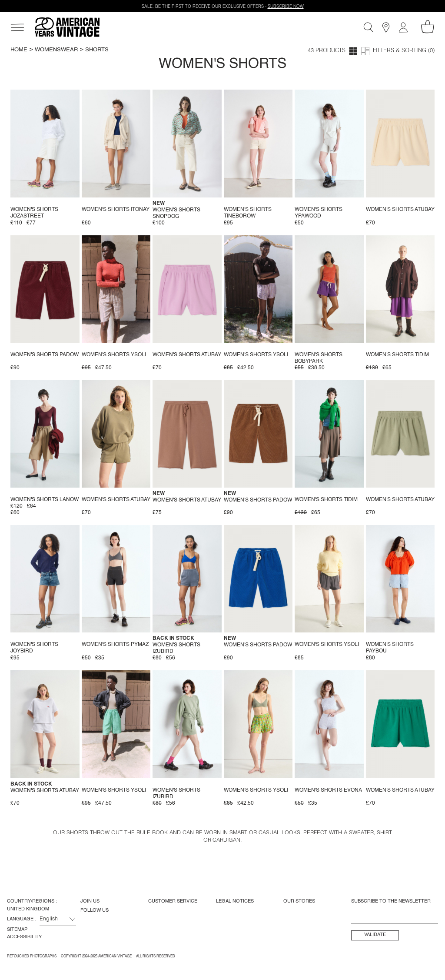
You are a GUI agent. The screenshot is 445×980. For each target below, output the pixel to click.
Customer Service (173, 901)
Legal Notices (235, 901)
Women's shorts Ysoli (114, 355)
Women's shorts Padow (45, 355)
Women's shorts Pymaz (115, 645)
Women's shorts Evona (328, 790)
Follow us (95, 910)
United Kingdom (28, 909)
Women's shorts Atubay (400, 210)
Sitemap (17, 930)
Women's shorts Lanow (45, 500)
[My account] (403, 27)
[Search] (369, 27)
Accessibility (24, 937)
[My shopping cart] (428, 27)
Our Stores (299, 901)
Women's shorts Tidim (397, 355)
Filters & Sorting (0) (404, 51)
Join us (90, 901)
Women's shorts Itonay (116, 210)
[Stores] (386, 27)
